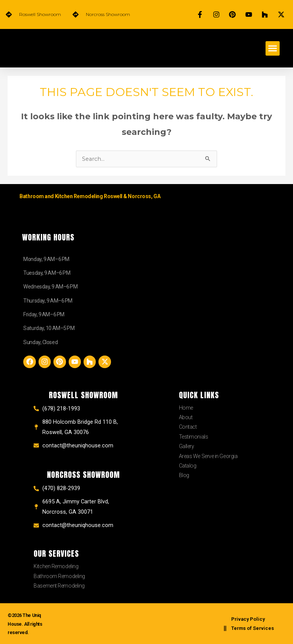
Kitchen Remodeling (56, 566)
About (186, 417)
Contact (188, 427)
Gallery (187, 446)
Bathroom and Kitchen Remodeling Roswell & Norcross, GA (90, 196)
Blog (184, 475)
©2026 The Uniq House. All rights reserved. (27, 624)
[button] (273, 48)
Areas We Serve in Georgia (208, 456)
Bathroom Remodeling (59, 576)
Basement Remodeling (59, 586)
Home (186, 408)
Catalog (188, 466)
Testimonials (194, 437)
